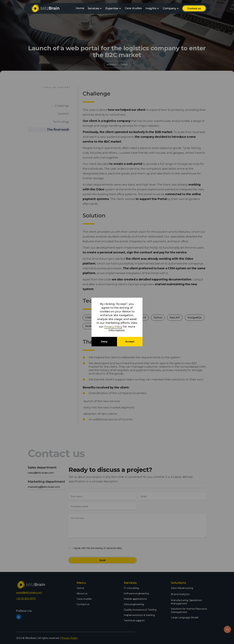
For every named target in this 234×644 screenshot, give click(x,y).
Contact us (194, 8)
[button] (95, 8)
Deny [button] (104, 342)
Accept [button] (130, 342)
